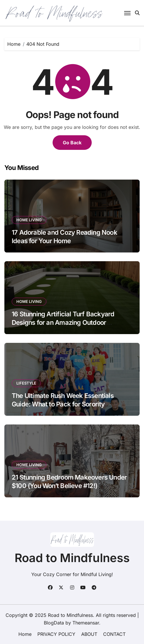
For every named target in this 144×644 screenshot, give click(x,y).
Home (25, 634)
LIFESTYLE (26, 383)
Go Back (72, 143)
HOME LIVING (29, 220)
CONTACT (114, 634)
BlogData (54, 623)
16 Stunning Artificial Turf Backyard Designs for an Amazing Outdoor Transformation (63, 322)
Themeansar (86, 623)
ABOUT (89, 634)
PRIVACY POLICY (56, 634)
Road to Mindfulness (72, 558)
